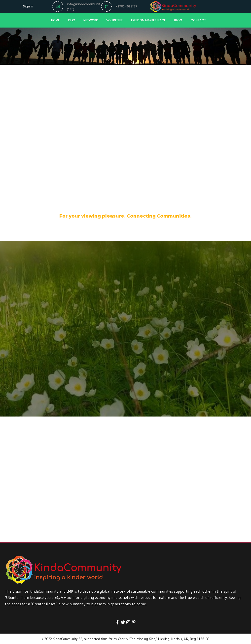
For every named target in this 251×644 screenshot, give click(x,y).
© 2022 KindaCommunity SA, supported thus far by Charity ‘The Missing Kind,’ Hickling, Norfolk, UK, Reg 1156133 (125, 639)
